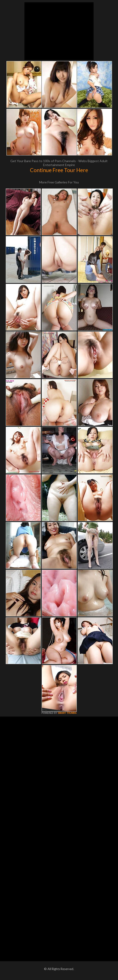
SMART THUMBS (67, 713)
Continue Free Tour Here (59, 170)
